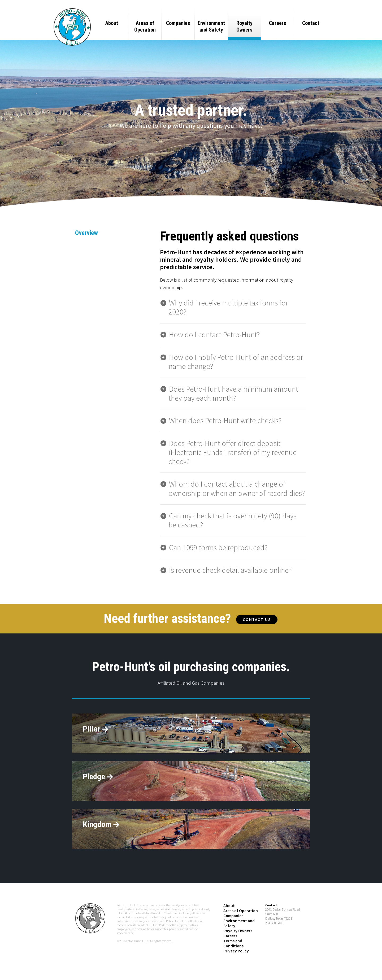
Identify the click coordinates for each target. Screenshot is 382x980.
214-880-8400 (274, 938)
